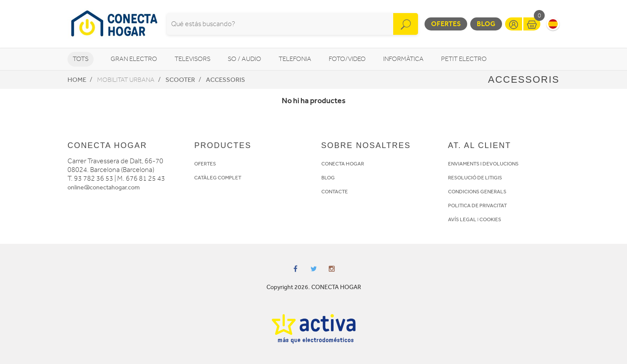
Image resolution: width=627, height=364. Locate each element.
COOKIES (490, 219)
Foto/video (347, 59)
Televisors (192, 59)
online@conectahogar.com (104, 187)
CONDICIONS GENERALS (477, 192)
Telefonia (295, 59)
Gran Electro (134, 59)
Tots (81, 59)
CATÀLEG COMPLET (218, 178)
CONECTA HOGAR (343, 164)
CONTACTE (335, 192)
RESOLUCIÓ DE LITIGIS (475, 178)
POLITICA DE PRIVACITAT (477, 206)
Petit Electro (464, 59)
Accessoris (226, 80)
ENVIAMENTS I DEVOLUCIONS (483, 164)
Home (77, 80)
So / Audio (244, 59)
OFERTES (205, 164)
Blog (486, 24)
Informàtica (403, 59)
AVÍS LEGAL (462, 219)
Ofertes (446, 24)
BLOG (328, 178)
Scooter (180, 80)
